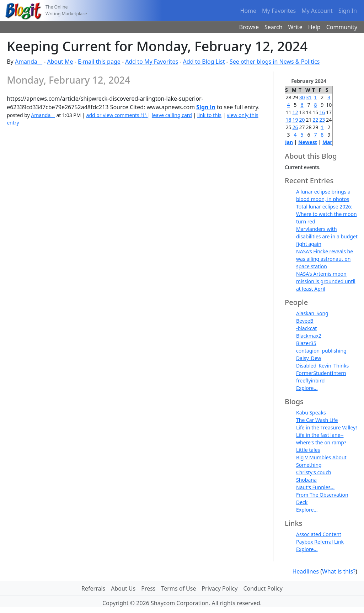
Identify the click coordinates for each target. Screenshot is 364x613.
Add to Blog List (204, 62)
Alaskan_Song (312, 313)
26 (295, 127)
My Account (317, 11)
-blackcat (306, 328)
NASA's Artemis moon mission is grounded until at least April (326, 281)
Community (342, 27)
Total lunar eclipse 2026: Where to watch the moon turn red (326, 214)
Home (248, 11)
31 (309, 97)
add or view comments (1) (117, 115)
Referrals (93, 588)
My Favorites (279, 11)
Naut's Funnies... (315, 487)
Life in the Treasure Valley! (326, 427)
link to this (209, 115)
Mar (327, 142)
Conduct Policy (263, 588)
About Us (123, 588)
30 (302, 97)
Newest (308, 142)
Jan (289, 142)
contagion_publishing (321, 351)
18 (289, 120)
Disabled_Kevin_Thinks (322, 366)
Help (314, 27)
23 (322, 120)
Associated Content (319, 534)
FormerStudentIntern (321, 373)
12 (295, 112)
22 (315, 120)
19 (295, 120)
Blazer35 (306, 343)
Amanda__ (29, 62)
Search (274, 27)
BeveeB (305, 321)
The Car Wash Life (317, 420)
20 (302, 120)
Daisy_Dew (309, 358)
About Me (60, 62)
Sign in (206, 107)
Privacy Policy (220, 588)
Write (295, 27)
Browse (249, 27)
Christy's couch (314, 472)
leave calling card (172, 115)
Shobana (306, 480)
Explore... (307, 388)
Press (148, 588)
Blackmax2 (309, 336)
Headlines (306, 571)
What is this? (339, 571)
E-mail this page (99, 62)
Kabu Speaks (311, 413)
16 (322, 112)
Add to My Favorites (152, 62)
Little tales (308, 450)
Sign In (348, 11)
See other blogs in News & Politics (275, 62)
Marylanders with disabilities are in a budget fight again (327, 236)
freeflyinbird (310, 381)
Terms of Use (179, 588)
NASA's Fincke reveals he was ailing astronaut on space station (325, 259)
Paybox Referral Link (320, 542)
